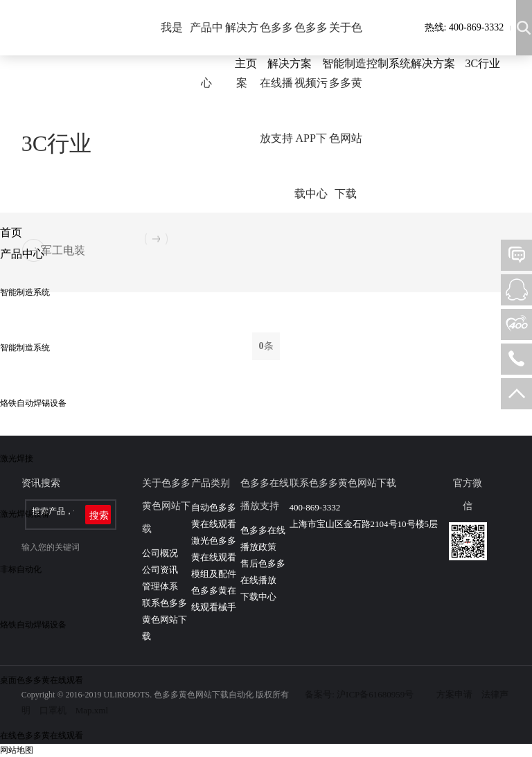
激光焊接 (17, 458)
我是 (172, 27)
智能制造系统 (25, 292)
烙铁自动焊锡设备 (33, 403)
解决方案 (242, 55)
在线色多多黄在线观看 (42, 736)
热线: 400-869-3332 (464, 27)
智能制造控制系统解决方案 (389, 63)
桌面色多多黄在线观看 (42, 680)
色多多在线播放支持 (276, 83)
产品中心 (206, 55)
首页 (11, 232)
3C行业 (483, 63)
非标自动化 (21, 569)
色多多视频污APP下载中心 (311, 110)
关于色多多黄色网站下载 (346, 110)
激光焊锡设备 (25, 514)
